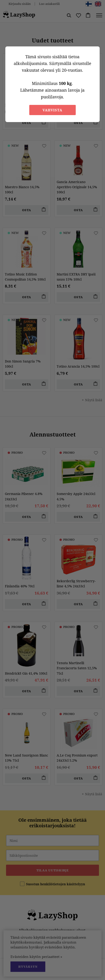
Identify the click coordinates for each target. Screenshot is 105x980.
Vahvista (52, 110)
